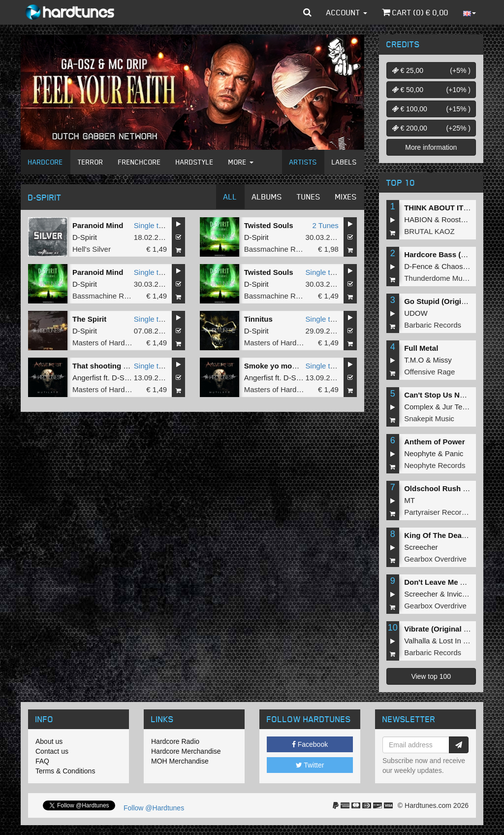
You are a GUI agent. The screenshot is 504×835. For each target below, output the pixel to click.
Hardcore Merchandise (186, 751)
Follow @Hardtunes (154, 808)
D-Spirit (85, 237)
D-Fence (418, 266)
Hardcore (46, 162)
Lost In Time (459, 641)
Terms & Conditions (65, 771)
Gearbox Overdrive (435, 559)
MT (409, 500)
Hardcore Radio (175, 741)
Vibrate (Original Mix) (441, 629)
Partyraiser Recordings (442, 512)
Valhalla (417, 641)
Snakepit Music (429, 418)
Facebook (310, 744)
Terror (91, 162)
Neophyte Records (435, 465)
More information (431, 147)
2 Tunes (325, 225)
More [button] (241, 162)
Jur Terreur (460, 407)
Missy (442, 360)
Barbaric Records (433, 325)
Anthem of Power (434, 442)
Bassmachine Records (281, 249)
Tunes (309, 197)
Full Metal (421, 348)
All (230, 197)
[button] (307, 12)
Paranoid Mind (98, 225)
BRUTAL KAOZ (429, 231)
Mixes (346, 197)
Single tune (152, 225)
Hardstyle (195, 162)
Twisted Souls (269, 225)
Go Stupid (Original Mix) (446, 301)
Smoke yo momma (277, 366)
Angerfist (87, 378)
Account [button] (347, 12)
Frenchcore (140, 162)
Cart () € (415, 12)
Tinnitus (258, 319)
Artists (303, 162)
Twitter (310, 765)
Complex (419, 407)
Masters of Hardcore (106, 343)
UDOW (416, 313)
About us (49, 741)
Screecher (421, 547)
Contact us (52, 751)
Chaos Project (465, 266)
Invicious (461, 594)
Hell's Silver (92, 249)
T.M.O (414, 360)
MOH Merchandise (180, 761)
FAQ (42, 761)
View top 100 (431, 676)
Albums (267, 197)
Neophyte (420, 453)
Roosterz (456, 219)
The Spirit (89, 319)
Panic (454, 453)
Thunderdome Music (438, 278)
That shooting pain (105, 366)
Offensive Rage (429, 372)
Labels (344, 162)
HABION (418, 219)
